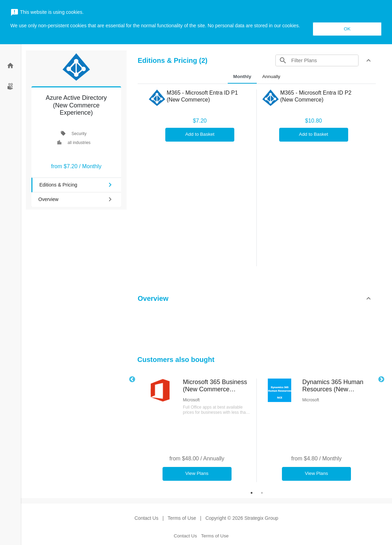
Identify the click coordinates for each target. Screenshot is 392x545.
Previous (132, 380)
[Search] (324, 60)
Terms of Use (182, 518)
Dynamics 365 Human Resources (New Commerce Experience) (335, 386)
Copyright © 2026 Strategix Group (242, 518)
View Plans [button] (197, 473)
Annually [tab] (271, 77)
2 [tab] (262, 493)
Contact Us (146, 518)
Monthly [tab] (242, 77)
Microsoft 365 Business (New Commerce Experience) (215, 386)
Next (381, 380)
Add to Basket (200, 134)
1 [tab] (252, 493)
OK (347, 29)
